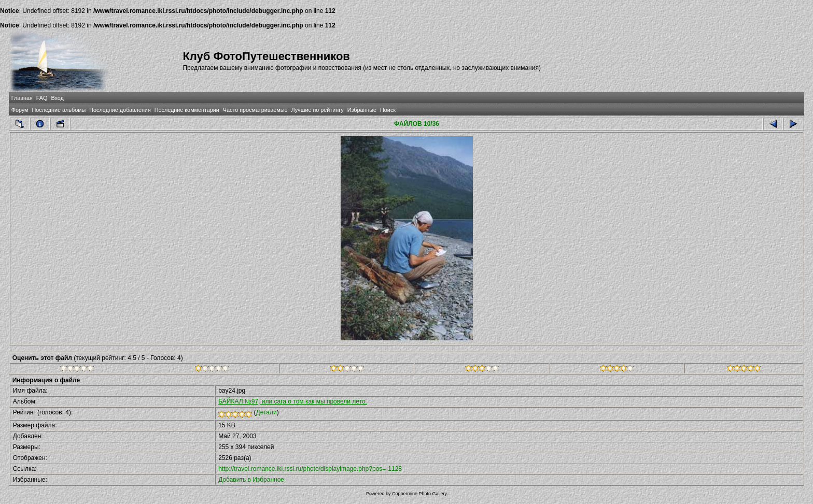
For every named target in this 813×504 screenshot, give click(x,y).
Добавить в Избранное (251, 480)
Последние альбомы (59, 110)
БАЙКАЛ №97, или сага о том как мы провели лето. (293, 401)
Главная (22, 98)
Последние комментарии (187, 110)
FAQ (42, 98)
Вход (57, 98)
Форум (20, 110)
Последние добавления (120, 110)
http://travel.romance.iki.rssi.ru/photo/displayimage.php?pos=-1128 (310, 469)
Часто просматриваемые (255, 110)
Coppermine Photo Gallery (419, 494)
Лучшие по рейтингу (318, 110)
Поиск (388, 110)
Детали (267, 412)
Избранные (362, 110)
